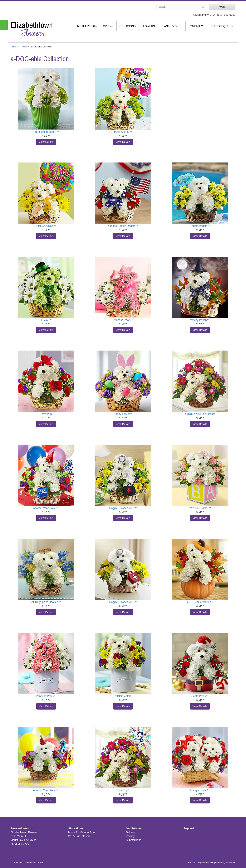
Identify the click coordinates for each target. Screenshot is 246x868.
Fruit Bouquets (221, 26)
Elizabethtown (37, 29)
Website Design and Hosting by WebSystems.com (212, 863)
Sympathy (196, 26)
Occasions (128, 26)
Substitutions (134, 840)
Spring (108, 26)
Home (13, 47)
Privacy (130, 836)
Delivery (131, 832)
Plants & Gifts (172, 26)
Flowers (148, 26)
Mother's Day (87, 26)
